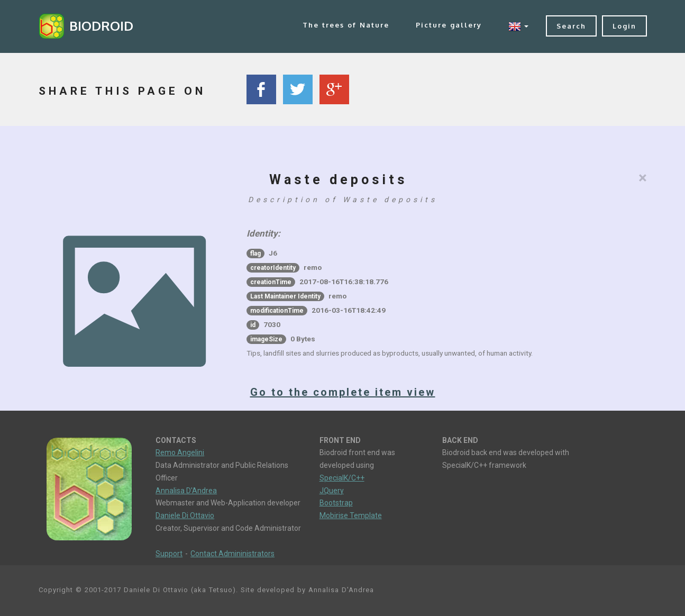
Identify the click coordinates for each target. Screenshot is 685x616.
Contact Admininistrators (232, 554)
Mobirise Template (351, 515)
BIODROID (101, 26)
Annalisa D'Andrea (186, 491)
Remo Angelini (180, 452)
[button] (518, 26)
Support (169, 554)
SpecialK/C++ (342, 478)
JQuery (332, 491)
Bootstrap (336, 503)
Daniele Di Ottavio (185, 515)
